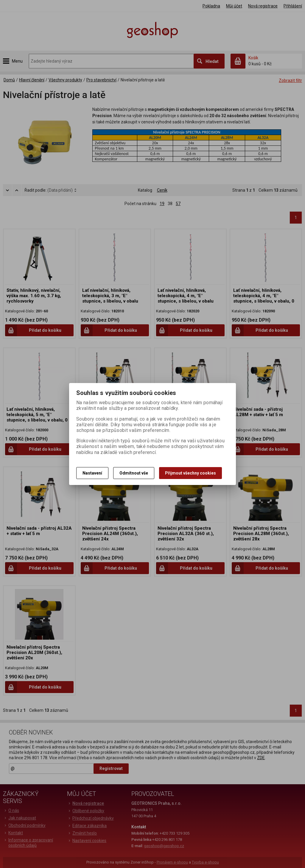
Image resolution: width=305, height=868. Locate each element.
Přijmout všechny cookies (190, 473)
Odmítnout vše (134, 473)
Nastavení (92, 473)
